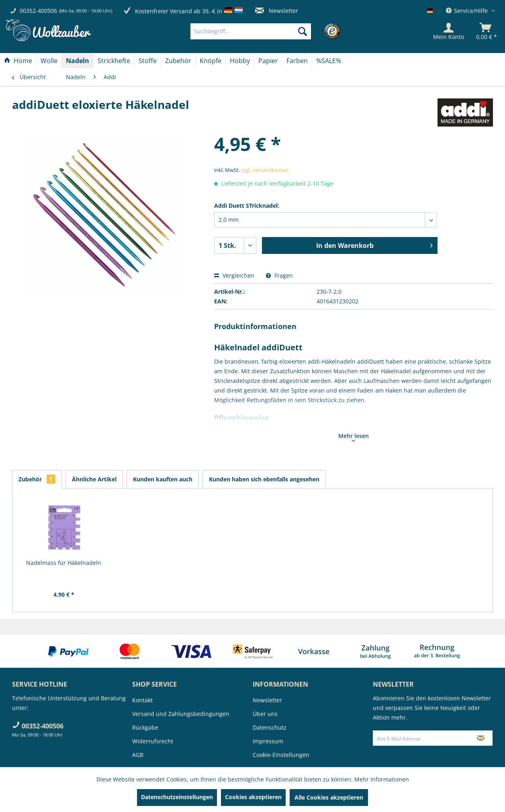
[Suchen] (303, 31)
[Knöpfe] (211, 61)
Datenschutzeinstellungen (177, 797)
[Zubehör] (178, 61)
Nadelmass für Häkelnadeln (64, 563)
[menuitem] (263, 31)
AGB (138, 755)
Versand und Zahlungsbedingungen (181, 714)
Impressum (268, 741)
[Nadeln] (78, 61)
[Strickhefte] (114, 61)
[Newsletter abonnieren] (480, 738)
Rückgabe (145, 727)
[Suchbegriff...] (251, 31)
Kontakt (142, 700)
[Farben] (297, 61)
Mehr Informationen (382, 779)
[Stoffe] (148, 61)
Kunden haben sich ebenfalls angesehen (264, 479)
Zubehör (37, 479)
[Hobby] (240, 61)
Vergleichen (234, 275)
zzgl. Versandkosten (265, 170)
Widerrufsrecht (153, 741)
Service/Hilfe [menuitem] (468, 11)
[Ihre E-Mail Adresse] (421, 738)
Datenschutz (270, 727)
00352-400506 (38, 11)
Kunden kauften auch (163, 479)
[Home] (18, 61)
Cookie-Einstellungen (281, 755)
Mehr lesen (354, 437)
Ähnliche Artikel (94, 479)
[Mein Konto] (449, 31)
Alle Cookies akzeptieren (329, 797)
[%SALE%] (329, 61)
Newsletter (277, 11)
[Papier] (268, 61)
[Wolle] (49, 61)
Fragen (279, 275)
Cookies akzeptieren (253, 797)
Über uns (265, 714)
